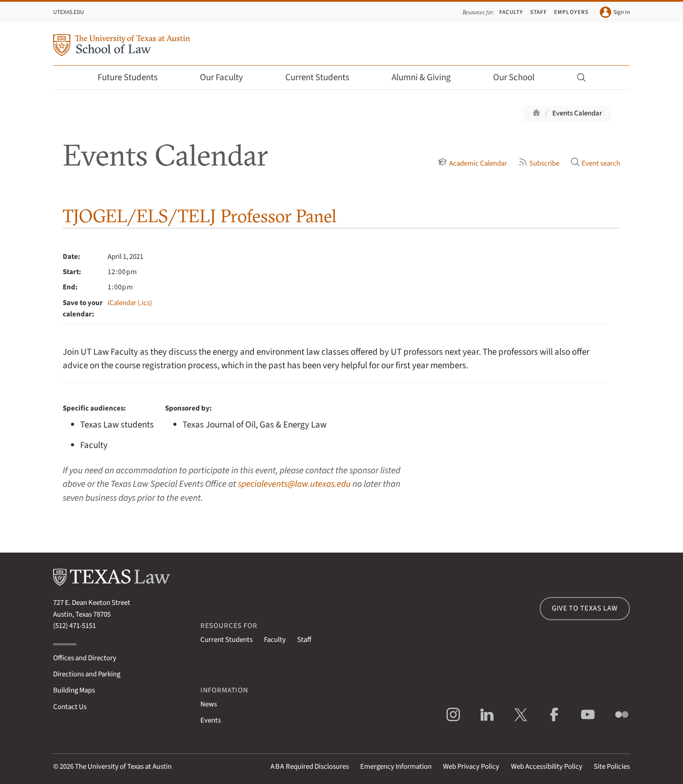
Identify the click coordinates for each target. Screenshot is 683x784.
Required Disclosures (310, 767)
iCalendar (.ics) (130, 303)
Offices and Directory (85, 658)
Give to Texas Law (585, 608)
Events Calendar (577, 113)
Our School (520, 77)
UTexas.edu (69, 12)
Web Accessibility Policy (547, 767)
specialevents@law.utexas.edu (294, 484)
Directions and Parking (87, 674)
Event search (595, 163)
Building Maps (74, 690)
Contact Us (70, 707)
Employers (571, 12)
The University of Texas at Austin (123, 767)
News (209, 704)
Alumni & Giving (427, 77)
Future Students (134, 77)
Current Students (323, 77)
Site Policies (612, 767)
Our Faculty (227, 77)
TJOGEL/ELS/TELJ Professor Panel (200, 216)
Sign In (615, 12)
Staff (539, 12)
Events (211, 720)
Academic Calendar (472, 163)
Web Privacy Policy (471, 767)
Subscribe (539, 163)
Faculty (511, 12)
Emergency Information (396, 767)
